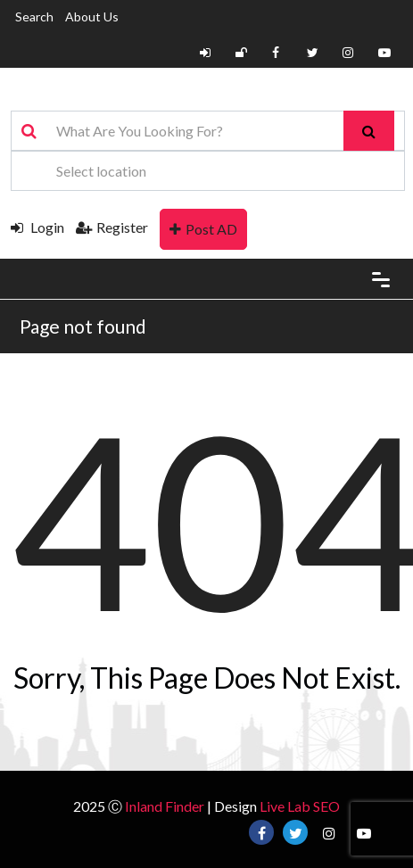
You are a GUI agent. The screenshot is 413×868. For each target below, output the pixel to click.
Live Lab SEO (300, 806)
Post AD (203, 229)
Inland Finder (165, 806)
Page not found (83, 326)
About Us (92, 17)
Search (34, 17)
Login (37, 227)
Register (112, 227)
